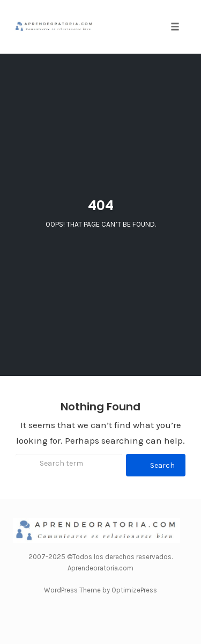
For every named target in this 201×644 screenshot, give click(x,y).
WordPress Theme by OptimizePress (100, 590)
